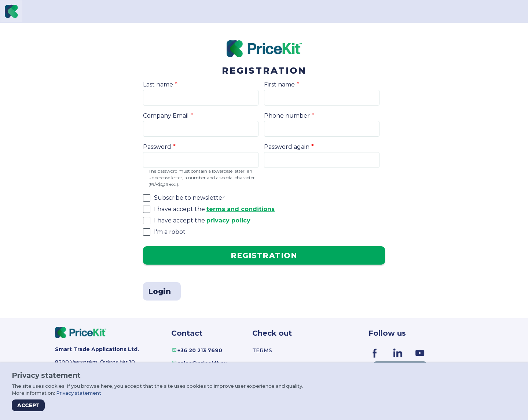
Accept (28, 405)
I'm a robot (170, 232)
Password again (287, 147)
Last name (158, 84)
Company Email (166, 116)
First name (279, 84)
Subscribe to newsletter (189, 198)
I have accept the (214, 209)
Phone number (287, 116)
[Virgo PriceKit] (11, 11)
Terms (262, 350)
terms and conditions (241, 209)
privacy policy (228, 220)
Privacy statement (79, 393)
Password (157, 147)
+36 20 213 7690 (200, 350)
